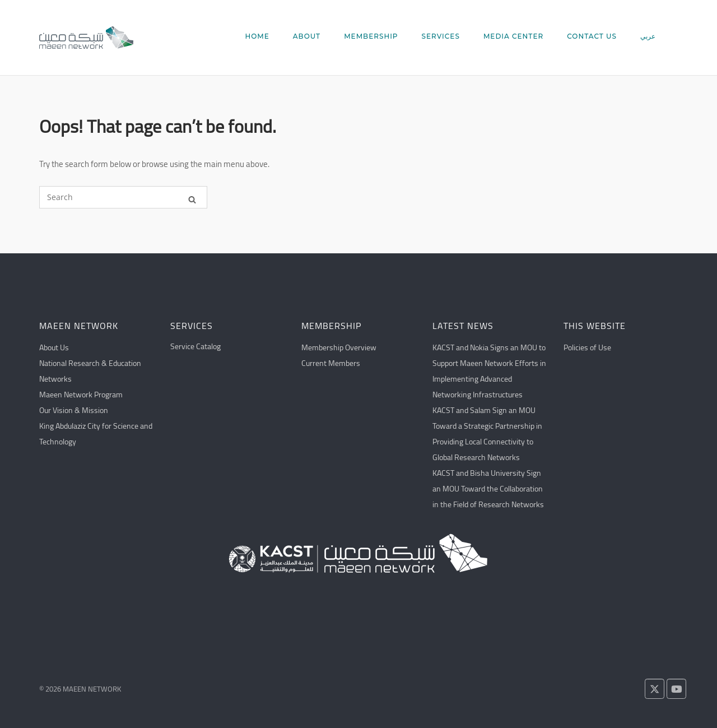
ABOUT (307, 36)
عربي (648, 36)
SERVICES (441, 36)
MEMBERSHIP (371, 36)
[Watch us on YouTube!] (676, 689)
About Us (54, 347)
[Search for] (123, 197)
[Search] (192, 197)
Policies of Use (587, 347)
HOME (257, 36)
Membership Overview (339, 347)
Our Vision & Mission (74, 410)
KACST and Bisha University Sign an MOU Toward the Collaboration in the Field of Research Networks (488, 489)
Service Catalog (195, 346)
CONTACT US (592, 36)
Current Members (331, 363)
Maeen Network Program (81, 395)
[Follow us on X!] (655, 689)
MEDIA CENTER (513, 36)
